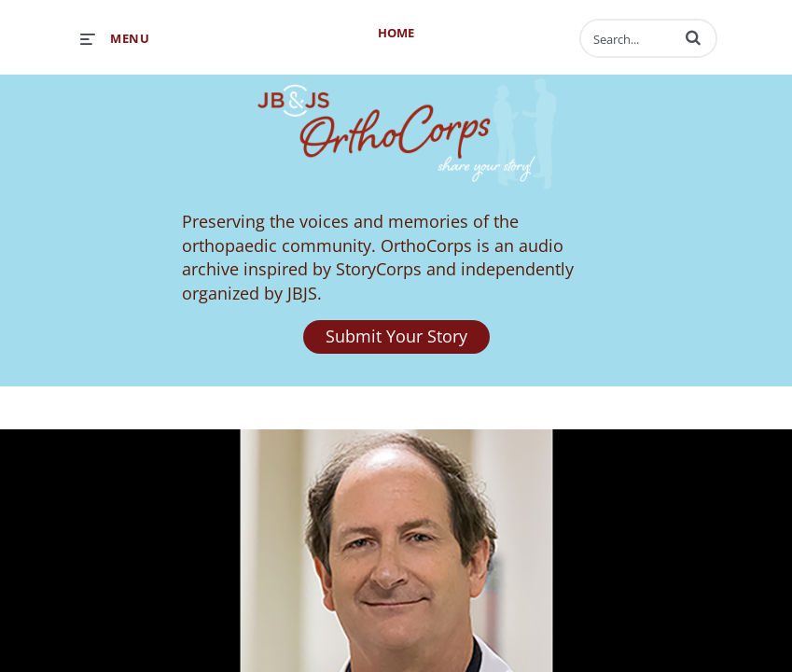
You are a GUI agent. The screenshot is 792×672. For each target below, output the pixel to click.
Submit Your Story (396, 336)
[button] (693, 37)
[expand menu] (115, 38)
